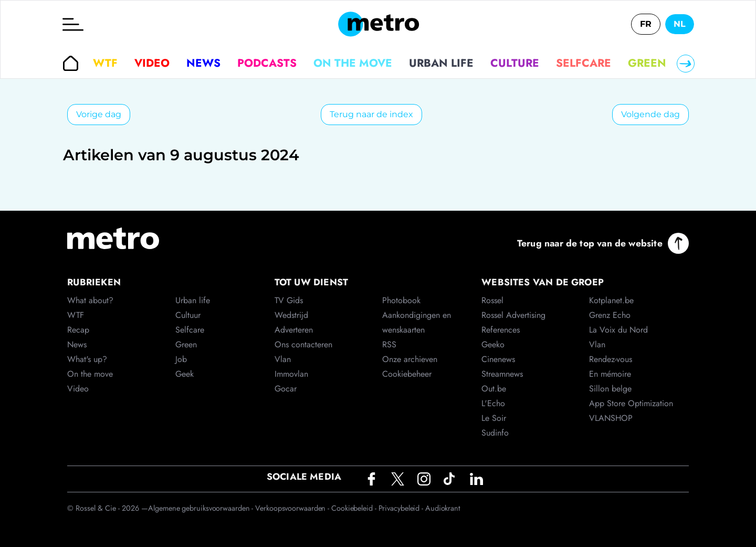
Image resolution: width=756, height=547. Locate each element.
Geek (185, 374)
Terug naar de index (371, 114)
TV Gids (289, 300)
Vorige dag (99, 114)
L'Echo (493, 403)
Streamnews (502, 374)
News (203, 63)
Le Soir (494, 418)
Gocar (286, 389)
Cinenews (498, 359)
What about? (90, 300)
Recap (78, 330)
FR (646, 24)
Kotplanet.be (611, 300)
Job (181, 359)
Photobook (401, 300)
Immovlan (291, 374)
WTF (105, 63)
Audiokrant (443, 508)
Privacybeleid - (402, 508)
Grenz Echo (610, 315)
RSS (389, 344)
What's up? (87, 359)
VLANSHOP (611, 418)
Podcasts (267, 63)
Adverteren (294, 330)
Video (152, 63)
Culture (515, 63)
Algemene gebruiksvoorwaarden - (202, 508)
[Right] (686, 64)
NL (680, 24)
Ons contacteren (303, 344)
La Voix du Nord (618, 330)
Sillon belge (610, 389)
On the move (353, 63)
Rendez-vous (611, 359)
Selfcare (584, 63)
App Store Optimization (631, 403)
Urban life (441, 63)
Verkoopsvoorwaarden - (293, 508)
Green (647, 63)
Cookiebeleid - (355, 508)
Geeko (493, 344)
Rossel (492, 300)
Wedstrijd (291, 315)
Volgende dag (650, 114)
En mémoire (610, 374)
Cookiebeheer (407, 374)
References (501, 330)
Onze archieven (410, 359)
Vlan (283, 359)
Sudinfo (495, 433)
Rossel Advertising (513, 315)
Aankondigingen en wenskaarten (417, 322)
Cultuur (188, 315)
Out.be (494, 389)
